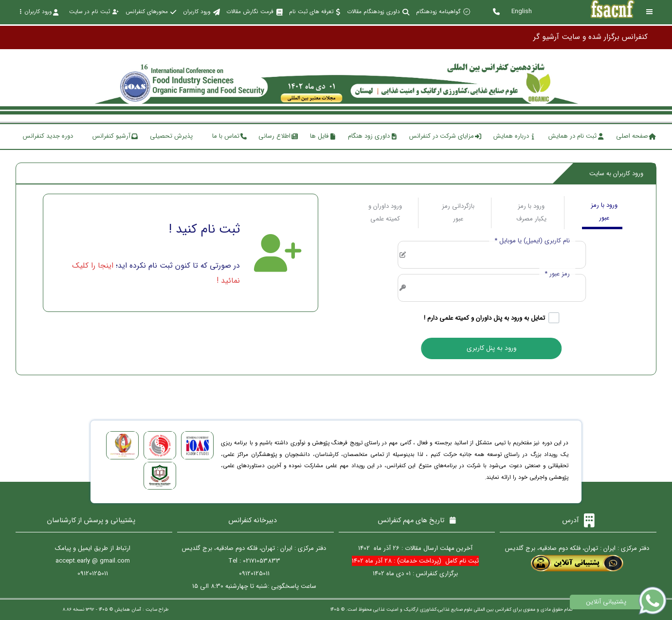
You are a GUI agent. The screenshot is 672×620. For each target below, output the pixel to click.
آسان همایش (128, 610)
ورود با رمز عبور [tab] (604, 211)
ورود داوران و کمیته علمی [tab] (385, 212)
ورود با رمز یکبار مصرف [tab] (531, 212)
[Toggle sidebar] (650, 12)
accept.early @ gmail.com (93, 561)
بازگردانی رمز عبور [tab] (458, 212)
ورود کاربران (39, 12)
